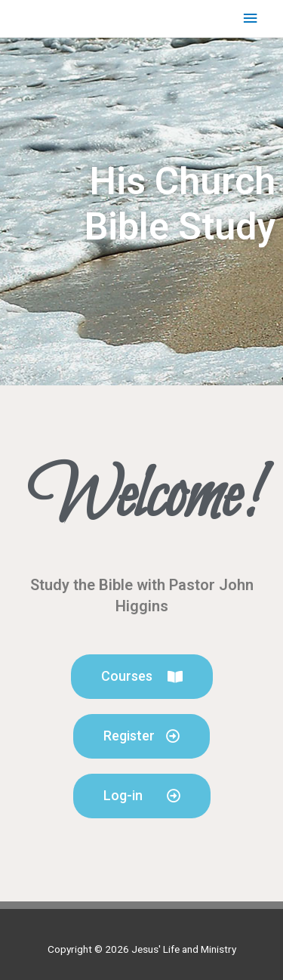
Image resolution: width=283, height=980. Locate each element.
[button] (142, 677)
